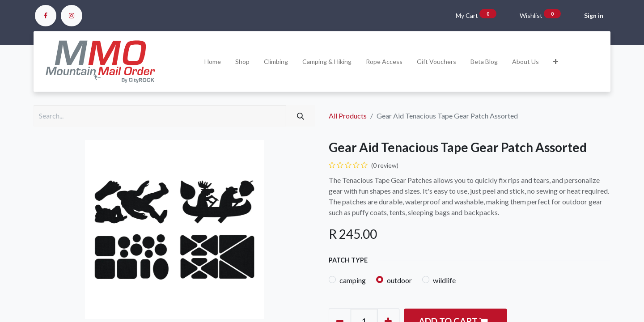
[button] (556, 61)
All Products (348, 116)
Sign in (594, 15)
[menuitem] (213, 61)
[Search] (301, 116)
